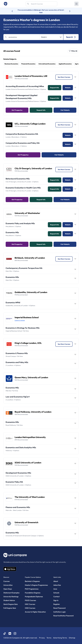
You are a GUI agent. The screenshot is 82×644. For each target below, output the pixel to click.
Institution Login (60, 612)
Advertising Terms (60, 638)
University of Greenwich (26, 522)
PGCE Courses (30, 600)
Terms (49, 638)
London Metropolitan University (30, 437)
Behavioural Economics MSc (18, 179)
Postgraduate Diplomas (34, 597)
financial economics (28, 64)
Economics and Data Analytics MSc (21, 447)
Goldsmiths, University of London (31, 292)
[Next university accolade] (68, 11)
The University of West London (30, 497)
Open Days (8, 589)
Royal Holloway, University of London (33, 412)
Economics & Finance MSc (17, 353)
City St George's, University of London (33, 168)
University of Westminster (27, 213)
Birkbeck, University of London (30, 258)
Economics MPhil (13, 303)
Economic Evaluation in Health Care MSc (23, 188)
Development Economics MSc (18, 473)
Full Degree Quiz (10, 608)
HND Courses (30, 608)
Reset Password (59, 608)
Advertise (57, 585)
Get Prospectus (17, 110)
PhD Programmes (32, 589)
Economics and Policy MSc (17, 362)
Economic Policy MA (14, 482)
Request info (55, 88)
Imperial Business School (27, 317)
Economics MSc (12, 232)
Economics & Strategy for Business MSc (23, 328)
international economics (47, 64)
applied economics (65, 64)
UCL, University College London (30, 124)
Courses (7, 581)
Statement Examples (11, 593)
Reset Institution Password (63, 616)
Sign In (56, 600)
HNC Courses (30, 604)
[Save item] (75, 77)
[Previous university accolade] (14, 11)
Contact (56, 597)
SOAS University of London (28, 463)
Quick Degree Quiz (11, 604)
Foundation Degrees (33, 593)
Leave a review (20, 320)
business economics (11, 64)
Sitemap (72, 638)
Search (71, 37)
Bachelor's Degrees (32, 581)
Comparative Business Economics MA (22, 134)
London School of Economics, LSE (31, 76)
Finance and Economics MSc (18, 507)
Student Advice (9, 600)
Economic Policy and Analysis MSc (20, 223)
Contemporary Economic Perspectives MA (24, 268)
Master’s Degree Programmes (36, 585)
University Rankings (11, 597)
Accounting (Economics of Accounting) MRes (25, 86)
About (56, 581)
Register (57, 604)
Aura (55, 589)
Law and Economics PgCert (18, 397)
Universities (8, 585)
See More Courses (64, 77)
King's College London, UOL (28, 343)
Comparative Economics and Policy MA (23, 143)
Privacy (42, 638)
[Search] (41, 4)
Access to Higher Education (35, 612)
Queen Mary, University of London (31, 377)
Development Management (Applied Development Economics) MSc (22, 97)
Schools (56, 593)
